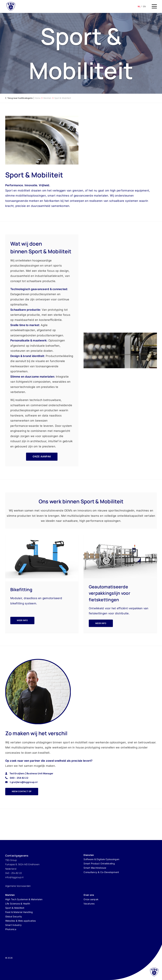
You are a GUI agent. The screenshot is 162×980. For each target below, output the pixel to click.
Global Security (14, 916)
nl (139, 6)
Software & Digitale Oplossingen (101, 859)
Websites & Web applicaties (21, 921)
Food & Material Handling (19, 912)
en (144, 6)
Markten (47, 98)
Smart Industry (14, 925)
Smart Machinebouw (95, 868)
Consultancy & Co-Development (101, 872)
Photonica (11, 929)
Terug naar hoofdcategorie (20, 98)
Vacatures (89, 904)
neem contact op (22, 791)
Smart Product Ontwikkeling (99, 863)
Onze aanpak (91, 899)
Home (38, 98)
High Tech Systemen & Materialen (24, 899)
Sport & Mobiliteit (63, 98)
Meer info (22, 620)
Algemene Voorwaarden (18, 886)
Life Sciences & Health (18, 904)
